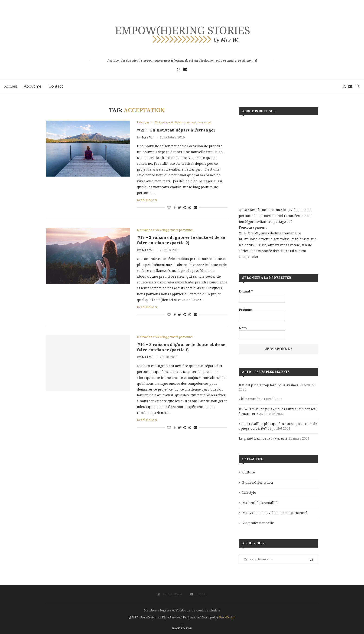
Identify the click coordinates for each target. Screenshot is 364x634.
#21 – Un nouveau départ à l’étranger (176, 130)
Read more (147, 200)
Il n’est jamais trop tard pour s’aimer (269, 385)
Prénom (246, 310)
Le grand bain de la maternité (263, 438)
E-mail (246, 291)
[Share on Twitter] (180, 208)
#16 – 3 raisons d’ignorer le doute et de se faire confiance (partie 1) (181, 347)
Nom (243, 328)
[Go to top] (182, 628)
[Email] (185, 69)
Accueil (11, 86)
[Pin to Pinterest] (185, 208)
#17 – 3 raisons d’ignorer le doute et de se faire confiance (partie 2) (181, 240)
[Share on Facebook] (175, 208)
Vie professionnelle (258, 523)
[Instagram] (179, 69)
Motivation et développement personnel (275, 513)
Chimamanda (250, 399)
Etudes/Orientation (258, 483)
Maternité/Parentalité (260, 503)
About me (33, 86)
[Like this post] (169, 208)
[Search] (357, 86)
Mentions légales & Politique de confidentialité (182, 610)
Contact (56, 86)
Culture (249, 472)
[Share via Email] (195, 208)
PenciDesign (227, 618)
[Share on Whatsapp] (190, 208)
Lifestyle (249, 493)
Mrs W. (148, 137)
